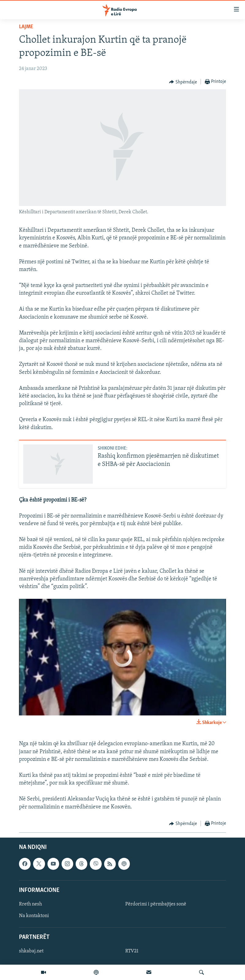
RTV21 (132, 951)
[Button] (183, 82)
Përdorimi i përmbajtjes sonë (156, 904)
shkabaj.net (31, 951)
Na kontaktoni (34, 916)
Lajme (26, 27)
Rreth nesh (30, 904)
